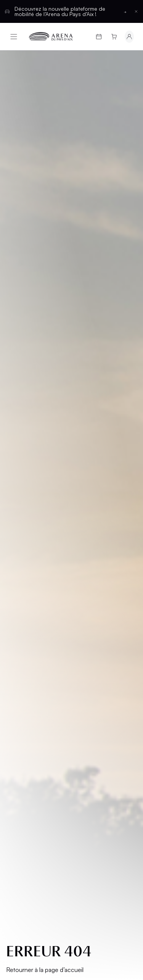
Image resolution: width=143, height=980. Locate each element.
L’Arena (23, 507)
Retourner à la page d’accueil (45, 264)
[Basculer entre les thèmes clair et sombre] (118, 654)
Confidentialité (33, 591)
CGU (18, 578)
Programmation (37, 454)
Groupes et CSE (35, 520)
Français (44, 654)
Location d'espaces (92, 483)
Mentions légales (25, 549)
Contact (91, 513)
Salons (89, 454)
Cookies (24, 604)
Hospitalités (97, 467)
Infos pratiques (36, 487)
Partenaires (96, 500)
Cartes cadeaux (25, 470)
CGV (18, 565)
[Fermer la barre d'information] (136, 11)
